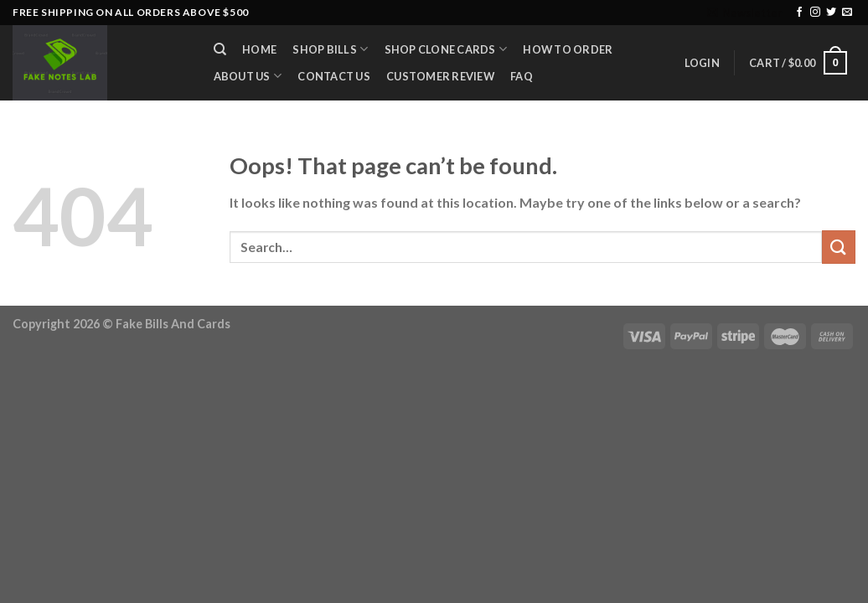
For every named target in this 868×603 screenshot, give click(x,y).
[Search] (220, 49)
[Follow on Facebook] (799, 13)
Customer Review (440, 76)
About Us (248, 76)
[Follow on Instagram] (815, 13)
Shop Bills (330, 49)
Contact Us (334, 76)
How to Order (568, 49)
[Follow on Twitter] (831, 13)
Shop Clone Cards (446, 49)
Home (259, 49)
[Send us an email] (847, 13)
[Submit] (839, 247)
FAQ (522, 76)
